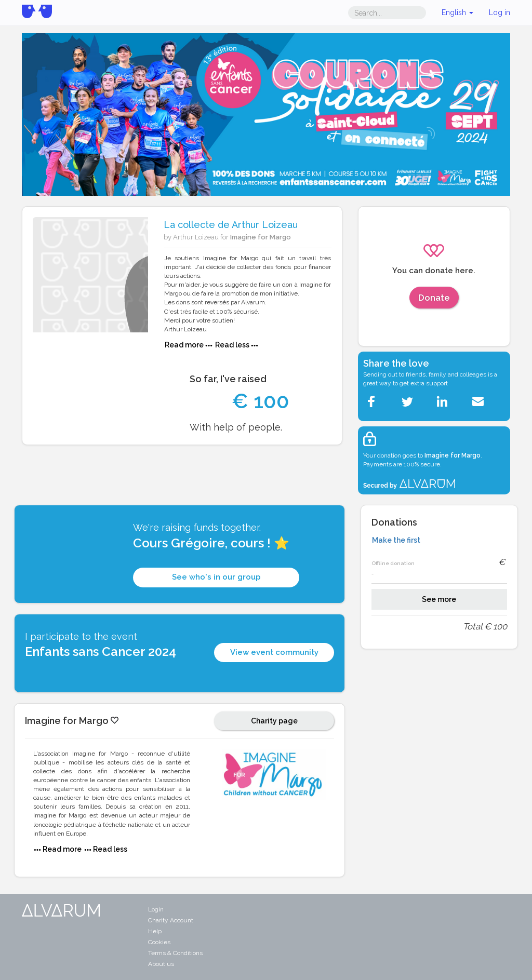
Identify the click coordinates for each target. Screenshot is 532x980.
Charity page (274, 721)
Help (155, 931)
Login (156, 909)
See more (439, 599)
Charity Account (171, 920)
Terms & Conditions (175, 953)
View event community (274, 652)
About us (161, 964)
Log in (500, 12)
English (457, 12)
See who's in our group (216, 577)
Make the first (396, 540)
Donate (434, 298)
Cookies (159, 942)
